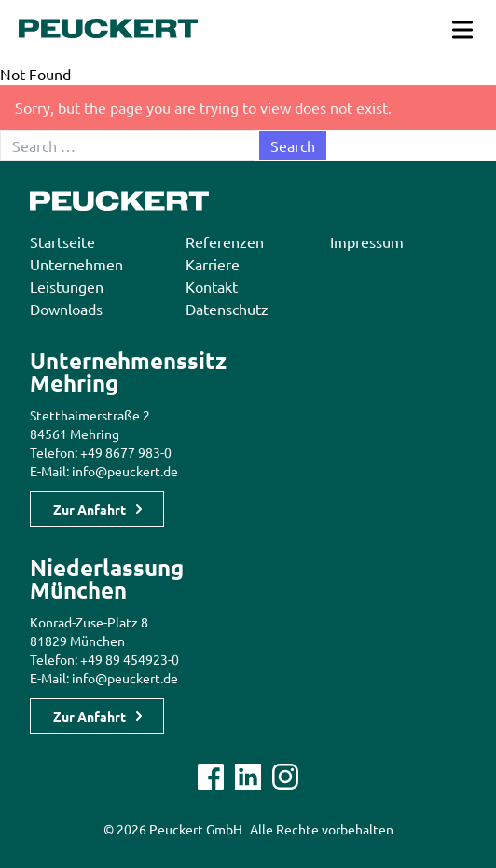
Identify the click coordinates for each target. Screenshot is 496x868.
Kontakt (212, 286)
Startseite (62, 241)
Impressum (367, 241)
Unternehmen (76, 264)
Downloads (66, 309)
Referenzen (225, 241)
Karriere (213, 264)
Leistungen (67, 286)
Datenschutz (227, 309)
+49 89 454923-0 (130, 659)
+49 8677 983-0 (126, 452)
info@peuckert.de (125, 471)
